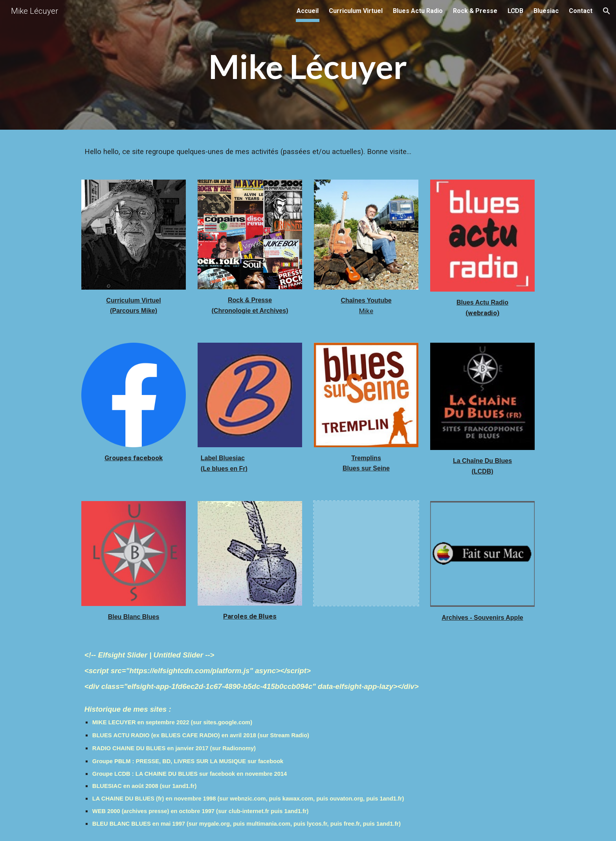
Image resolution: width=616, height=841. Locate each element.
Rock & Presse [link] (475, 11)
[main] (308, 67)
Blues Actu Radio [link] (418, 11)
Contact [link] (581, 11)
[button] (607, 11)
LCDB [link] (515, 11)
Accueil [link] (308, 11)
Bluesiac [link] (546, 11)
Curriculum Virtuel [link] (356, 11)
